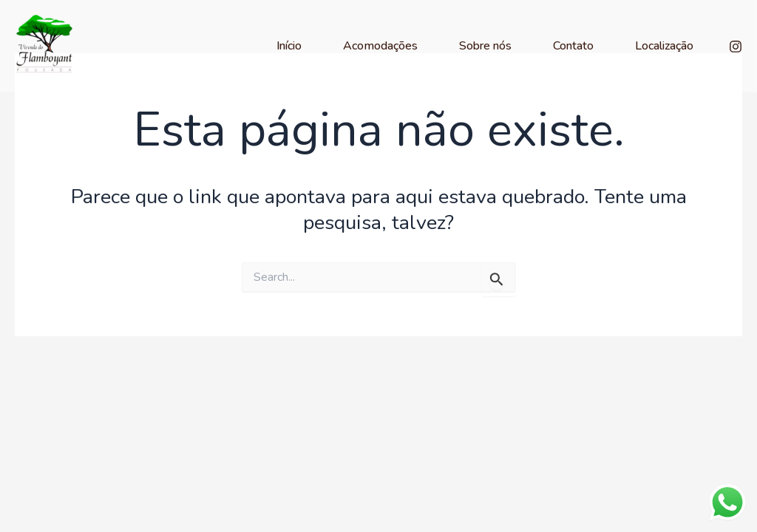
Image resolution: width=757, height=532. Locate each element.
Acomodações (380, 46)
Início (289, 46)
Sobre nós (485, 46)
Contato (573, 46)
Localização (664, 46)
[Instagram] (736, 47)
